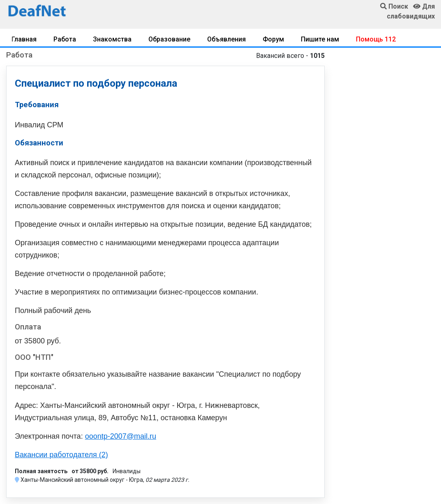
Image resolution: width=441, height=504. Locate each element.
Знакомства (112, 39)
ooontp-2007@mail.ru (121, 436)
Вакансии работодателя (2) (61, 455)
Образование (169, 39)
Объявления (226, 39)
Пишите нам (320, 39)
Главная (24, 39)
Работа (65, 39)
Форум (273, 39)
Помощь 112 (376, 39)
